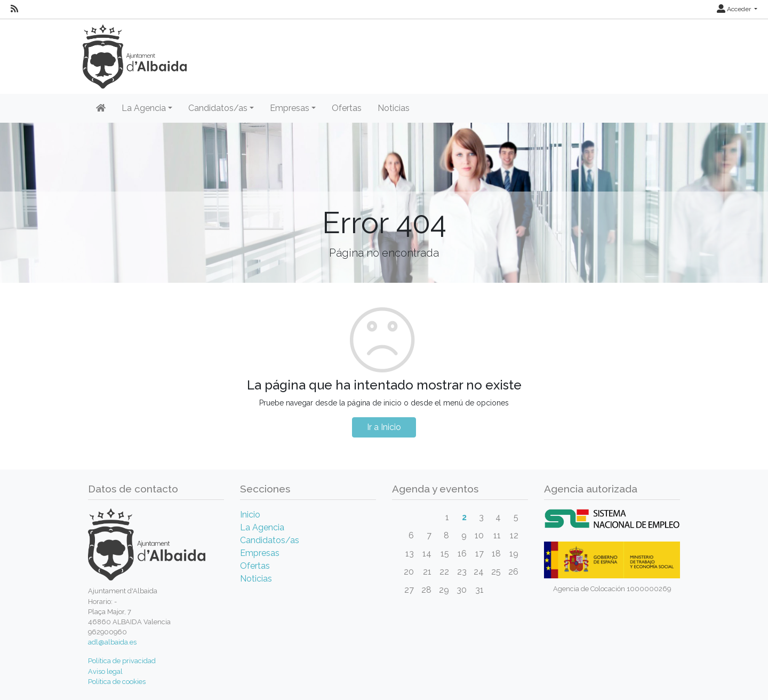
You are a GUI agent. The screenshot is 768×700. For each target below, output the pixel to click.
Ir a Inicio (384, 427)
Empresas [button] (290, 108)
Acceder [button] (735, 9)
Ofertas (347, 108)
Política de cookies (117, 682)
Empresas (260, 553)
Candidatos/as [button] (218, 108)
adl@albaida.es (112, 642)
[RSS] (14, 9)
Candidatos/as (270, 540)
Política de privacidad (122, 661)
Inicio (250, 515)
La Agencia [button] (144, 108)
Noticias (394, 108)
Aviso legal (105, 671)
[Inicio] (101, 108)
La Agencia (262, 527)
